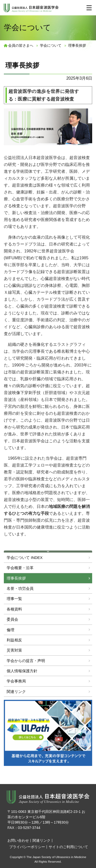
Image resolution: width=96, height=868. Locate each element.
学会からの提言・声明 (26, 661)
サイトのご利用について (68, 847)
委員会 (12, 619)
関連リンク (16, 692)
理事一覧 (14, 599)
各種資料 (14, 609)
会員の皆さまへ (21, 45)
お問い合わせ (18, 840)
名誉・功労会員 (20, 588)
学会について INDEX (25, 558)
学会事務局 (16, 681)
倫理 (10, 630)
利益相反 (14, 640)
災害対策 (14, 650)
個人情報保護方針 (22, 671)
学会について (51, 45)
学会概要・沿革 (20, 568)
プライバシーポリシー (27, 847)
